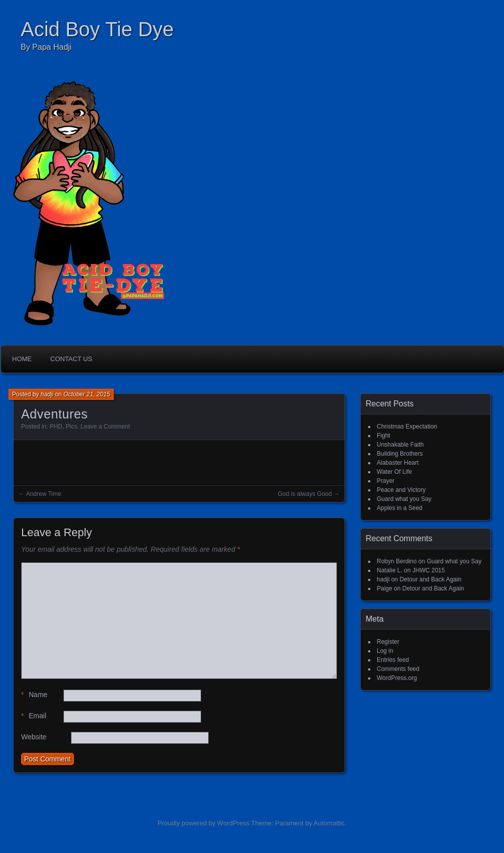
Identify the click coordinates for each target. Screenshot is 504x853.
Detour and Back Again (430, 579)
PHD (56, 426)
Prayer (386, 481)
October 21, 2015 (87, 394)
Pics (72, 426)
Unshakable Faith (400, 445)
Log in (385, 651)
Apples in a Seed (400, 508)
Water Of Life (394, 472)
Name (34, 695)
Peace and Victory (401, 490)
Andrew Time (44, 494)
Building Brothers (400, 454)
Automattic (329, 823)
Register (388, 642)
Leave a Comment (105, 426)
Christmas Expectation (407, 426)
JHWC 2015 (429, 570)
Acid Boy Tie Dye (97, 29)
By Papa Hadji (46, 47)
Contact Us (71, 359)
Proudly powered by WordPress (203, 823)
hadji (47, 394)
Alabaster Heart (398, 463)
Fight (384, 436)
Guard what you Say (404, 499)
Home (22, 359)
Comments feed (398, 669)
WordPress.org (397, 678)
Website (34, 737)
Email (34, 716)
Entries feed (393, 660)
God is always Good (305, 494)
